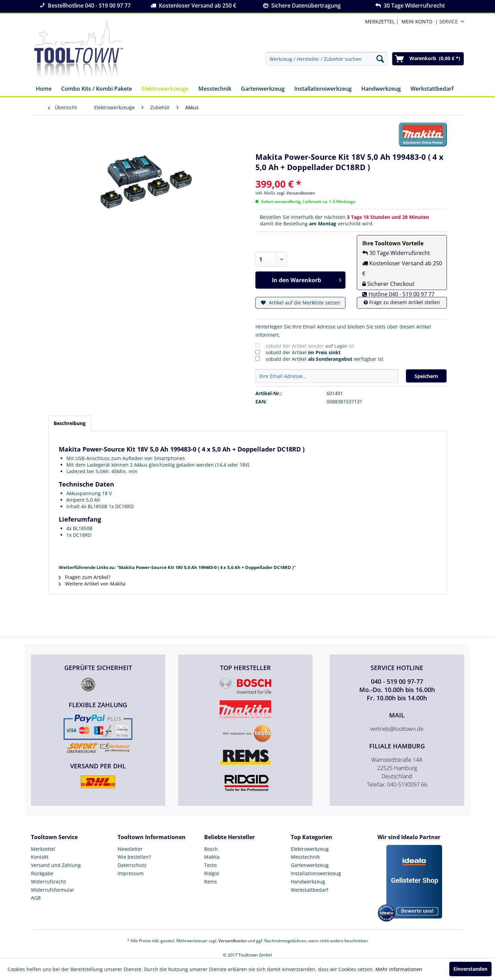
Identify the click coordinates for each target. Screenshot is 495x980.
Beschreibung (70, 423)
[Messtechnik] (215, 89)
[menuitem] (418, 21)
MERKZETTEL (380, 21)
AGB (36, 898)
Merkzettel (43, 849)
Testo (210, 865)
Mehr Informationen (399, 969)
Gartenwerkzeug (310, 865)
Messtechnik (305, 857)
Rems (211, 882)
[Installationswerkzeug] (323, 89)
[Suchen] (380, 59)
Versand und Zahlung (56, 865)
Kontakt (40, 857)
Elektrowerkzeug (310, 849)
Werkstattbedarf (310, 890)
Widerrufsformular (53, 890)
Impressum (131, 873)
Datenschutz (132, 865)
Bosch (211, 849)
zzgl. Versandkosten (296, 193)
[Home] (44, 89)
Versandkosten (233, 941)
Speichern (426, 376)
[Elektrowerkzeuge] (165, 89)
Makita (212, 857)
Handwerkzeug (308, 882)
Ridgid (212, 873)
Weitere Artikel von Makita (92, 584)
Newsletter (130, 849)
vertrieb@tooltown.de (397, 729)
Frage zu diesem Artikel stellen (402, 302)
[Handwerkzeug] (381, 89)
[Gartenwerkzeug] (263, 89)
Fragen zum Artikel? (85, 577)
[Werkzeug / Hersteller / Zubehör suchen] (327, 59)
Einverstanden (470, 969)
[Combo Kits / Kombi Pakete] (97, 89)
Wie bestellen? (134, 857)
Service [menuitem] (449, 21)
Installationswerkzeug (316, 873)
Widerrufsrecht (48, 882)
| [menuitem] (381, 21)
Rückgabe (42, 873)
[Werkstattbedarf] (432, 89)
